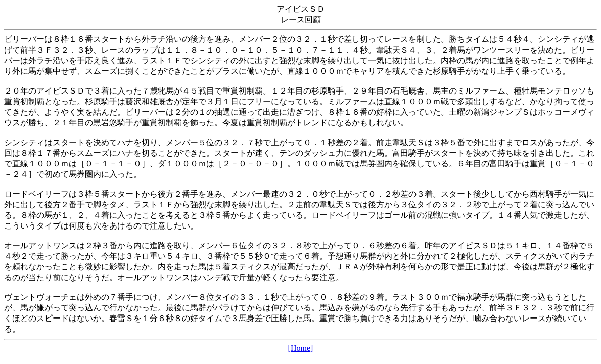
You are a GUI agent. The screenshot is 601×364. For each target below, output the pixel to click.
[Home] (301, 348)
